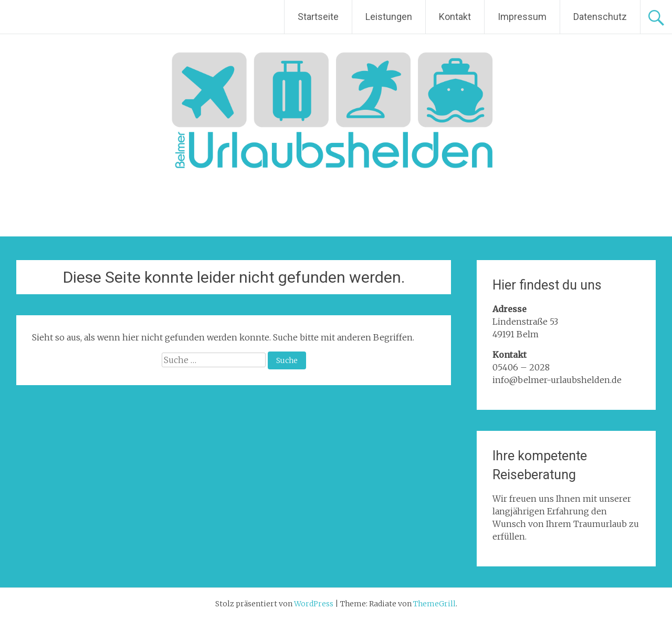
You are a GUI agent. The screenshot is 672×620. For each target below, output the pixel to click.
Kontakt (455, 17)
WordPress (314, 604)
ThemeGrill (434, 604)
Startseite (318, 17)
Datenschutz (600, 17)
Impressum (522, 17)
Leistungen (389, 17)
